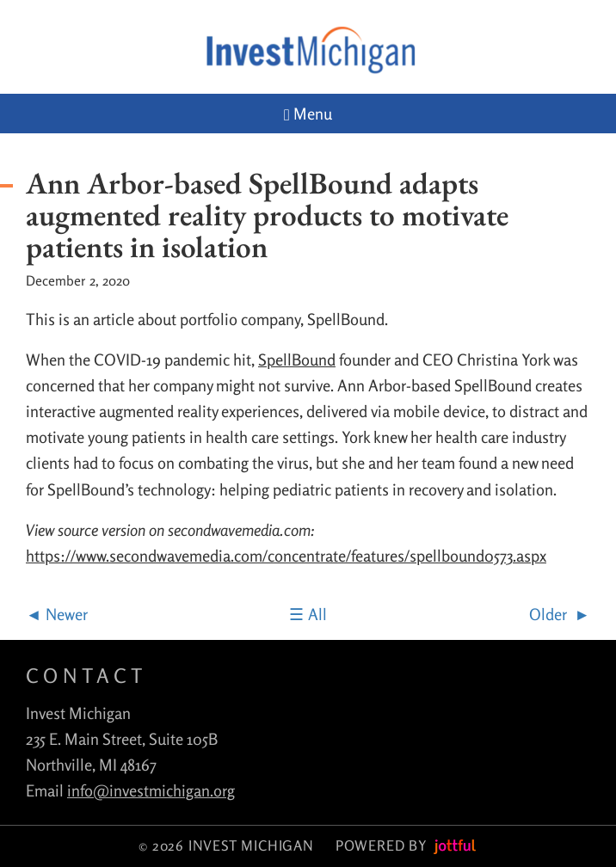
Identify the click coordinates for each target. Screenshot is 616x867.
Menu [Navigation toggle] (308, 114)
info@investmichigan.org (151, 790)
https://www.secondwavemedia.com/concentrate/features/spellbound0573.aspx (286, 556)
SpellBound (297, 360)
